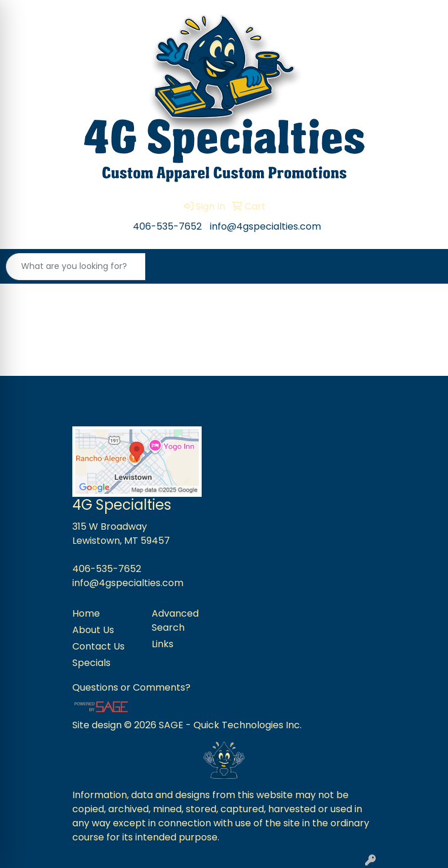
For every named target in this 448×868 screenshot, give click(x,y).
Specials (91, 663)
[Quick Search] (76, 267)
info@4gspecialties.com (265, 226)
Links (163, 644)
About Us (93, 630)
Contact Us (98, 646)
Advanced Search (175, 620)
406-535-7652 (167, 226)
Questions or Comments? (131, 687)
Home (86, 613)
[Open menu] (424, 267)
